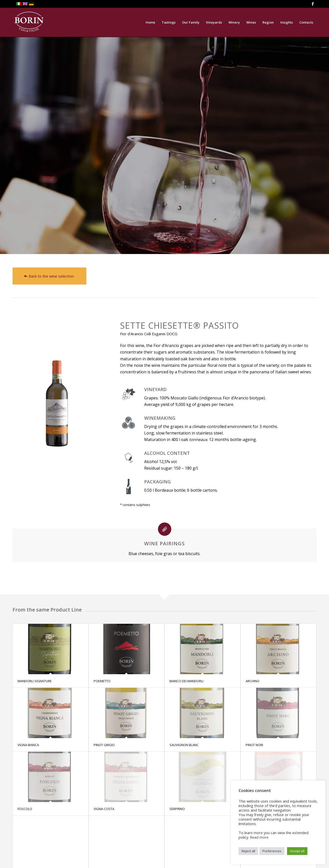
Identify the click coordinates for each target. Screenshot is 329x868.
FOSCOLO (25, 809)
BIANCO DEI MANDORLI (186, 681)
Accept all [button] (297, 851)
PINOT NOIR (254, 745)
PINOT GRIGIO (104, 745)
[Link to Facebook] (313, 4)
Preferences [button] (272, 851)
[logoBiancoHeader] (29, 22)
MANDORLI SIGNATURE (35, 681)
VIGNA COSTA (104, 809)
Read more (259, 837)
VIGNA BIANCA (28, 745)
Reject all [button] (248, 851)
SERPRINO (177, 809)
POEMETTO (102, 681)
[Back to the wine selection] (49, 276)
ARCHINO (253, 681)
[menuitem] (150, 22)
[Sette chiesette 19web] (57, 388)
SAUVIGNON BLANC (184, 745)
